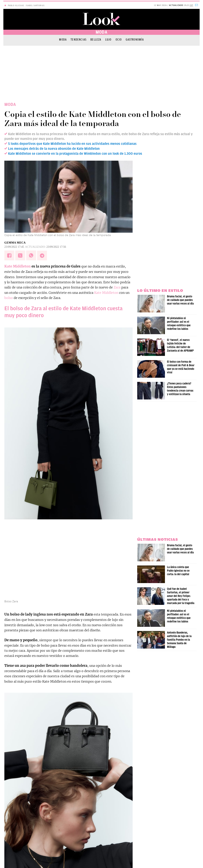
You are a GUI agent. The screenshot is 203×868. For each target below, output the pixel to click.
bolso (9, 298)
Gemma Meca (15, 243)
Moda (63, 40)
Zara (117, 287)
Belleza (96, 40)
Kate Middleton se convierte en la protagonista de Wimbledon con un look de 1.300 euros (75, 154)
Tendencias (79, 40)
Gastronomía (135, 40)
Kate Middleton (18, 266)
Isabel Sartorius (35, 5)
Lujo (108, 40)
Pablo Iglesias (16, 5)
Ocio (119, 40)
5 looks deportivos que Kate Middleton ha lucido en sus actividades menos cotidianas (72, 144)
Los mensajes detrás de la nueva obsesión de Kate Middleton (54, 149)
